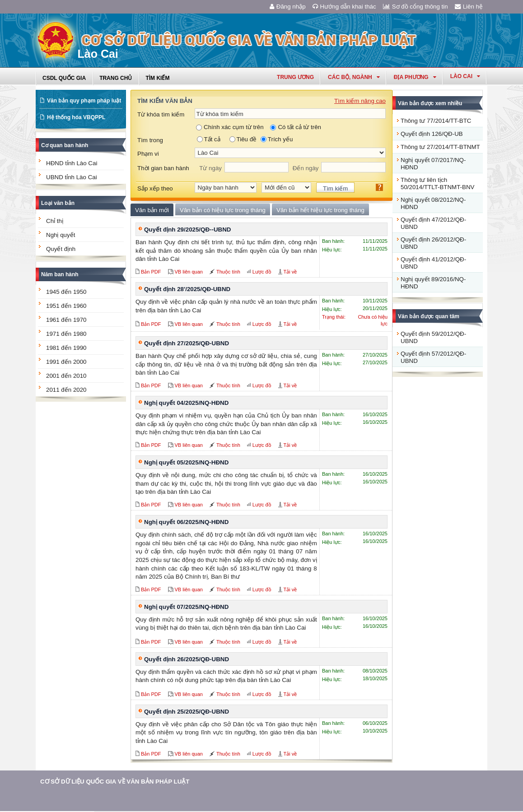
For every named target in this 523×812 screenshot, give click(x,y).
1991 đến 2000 (66, 362)
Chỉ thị (55, 221)
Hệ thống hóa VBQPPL (76, 117)
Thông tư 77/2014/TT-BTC (436, 121)
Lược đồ (262, 272)
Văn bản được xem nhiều (430, 103)
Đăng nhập (288, 7)
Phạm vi (148, 154)
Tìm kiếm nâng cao (360, 101)
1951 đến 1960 (66, 306)
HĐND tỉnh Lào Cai (72, 163)
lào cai (465, 76)
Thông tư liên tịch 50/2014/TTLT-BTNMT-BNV (437, 183)
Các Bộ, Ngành (354, 77)
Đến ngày (306, 168)
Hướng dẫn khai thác (344, 7)
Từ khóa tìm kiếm (161, 114)
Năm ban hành (60, 274)
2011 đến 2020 (66, 390)
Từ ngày (210, 168)
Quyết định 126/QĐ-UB (432, 134)
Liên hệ (469, 7)
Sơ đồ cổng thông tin (416, 7)
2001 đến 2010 (66, 376)
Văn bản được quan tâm (429, 316)
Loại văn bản (58, 203)
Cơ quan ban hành (65, 145)
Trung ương (295, 77)
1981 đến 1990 (66, 348)
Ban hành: (333, 241)
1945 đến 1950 (66, 292)
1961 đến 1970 (66, 320)
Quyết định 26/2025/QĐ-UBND (187, 659)
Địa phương (415, 77)
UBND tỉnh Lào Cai (72, 177)
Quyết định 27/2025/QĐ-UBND (187, 343)
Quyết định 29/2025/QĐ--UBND (187, 230)
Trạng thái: (334, 317)
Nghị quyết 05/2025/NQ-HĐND (186, 462)
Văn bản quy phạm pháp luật (84, 101)
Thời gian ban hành (163, 168)
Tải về (290, 272)
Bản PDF (151, 272)
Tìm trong (150, 140)
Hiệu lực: (332, 250)
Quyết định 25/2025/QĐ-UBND (187, 712)
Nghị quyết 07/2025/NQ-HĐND (186, 607)
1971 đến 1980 (66, 334)
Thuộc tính (228, 272)
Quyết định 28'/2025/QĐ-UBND (187, 289)
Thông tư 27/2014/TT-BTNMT (440, 147)
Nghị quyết (61, 235)
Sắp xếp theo (155, 188)
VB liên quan (189, 272)
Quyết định (61, 249)
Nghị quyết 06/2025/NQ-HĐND (186, 522)
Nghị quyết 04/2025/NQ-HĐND (186, 403)
